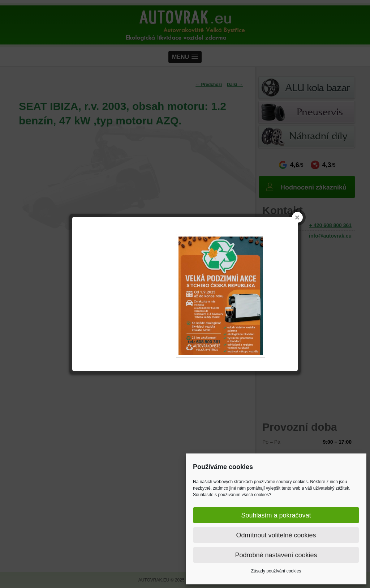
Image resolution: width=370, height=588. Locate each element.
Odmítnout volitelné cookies (276, 535)
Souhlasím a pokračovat (276, 515)
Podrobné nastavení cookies (276, 555)
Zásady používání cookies (276, 571)
